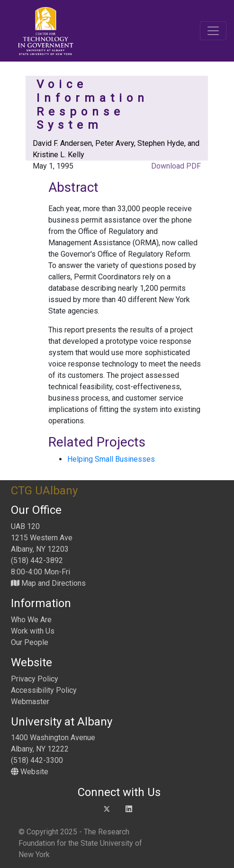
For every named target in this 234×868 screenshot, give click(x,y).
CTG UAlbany (44, 491)
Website (30, 772)
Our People (30, 642)
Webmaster (30, 702)
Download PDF (175, 166)
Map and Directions (48, 583)
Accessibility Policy (44, 690)
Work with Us (33, 631)
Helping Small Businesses (111, 459)
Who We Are (31, 620)
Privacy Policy (35, 679)
